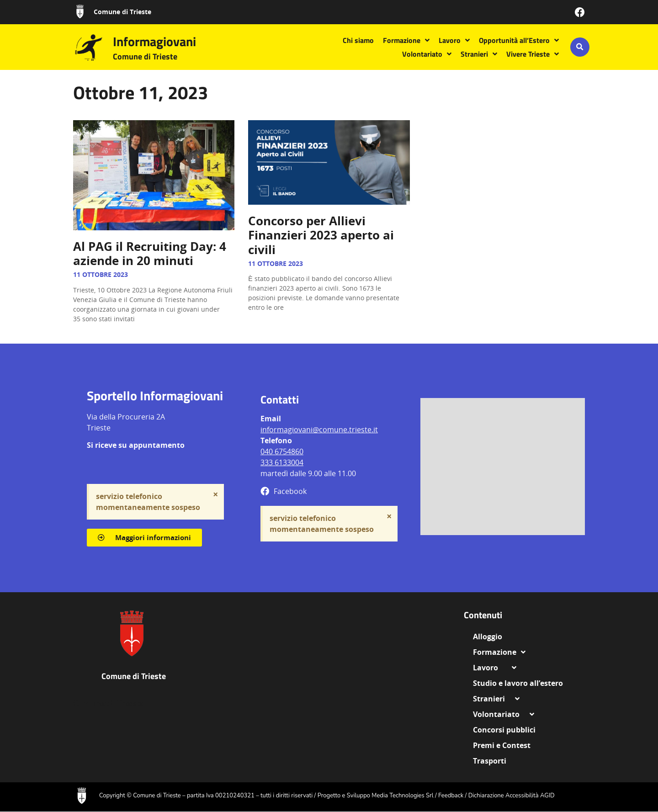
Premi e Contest (502, 745)
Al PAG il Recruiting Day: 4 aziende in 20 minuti (150, 253)
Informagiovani (154, 41)
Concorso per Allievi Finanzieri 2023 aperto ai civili (321, 235)
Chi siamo (358, 40)
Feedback (451, 796)
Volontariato (427, 54)
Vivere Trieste (533, 54)
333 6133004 (282, 462)
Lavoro (454, 40)
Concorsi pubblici (504, 730)
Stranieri (479, 54)
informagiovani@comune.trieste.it (319, 430)
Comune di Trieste (122, 12)
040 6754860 (282, 451)
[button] (580, 47)
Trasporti (490, 761)
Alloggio (491, 637)
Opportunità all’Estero (519, 40)
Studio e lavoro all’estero (518, 683)
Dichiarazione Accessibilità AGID (512, 796)
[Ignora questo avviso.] (215, 494)
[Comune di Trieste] (80, 11)
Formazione (406, 40)
